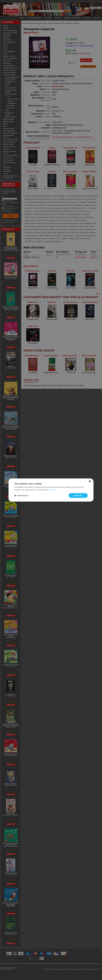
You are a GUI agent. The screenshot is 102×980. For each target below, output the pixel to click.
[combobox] (90, 481)
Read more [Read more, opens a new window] (52, 490)
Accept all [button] (78, 495)
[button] (21, 495)
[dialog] (51, 490)
